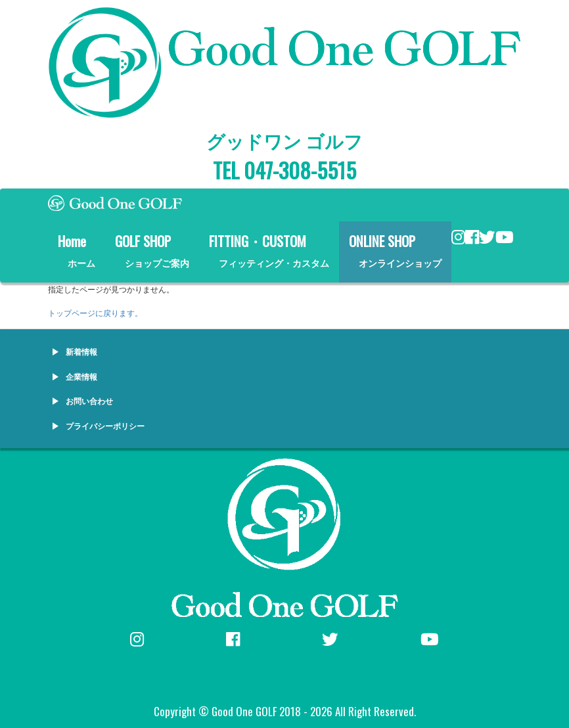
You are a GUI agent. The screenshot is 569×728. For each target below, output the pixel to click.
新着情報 (81, 351)
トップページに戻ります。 (95, 312)
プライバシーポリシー (105, 425)
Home (77, 250)
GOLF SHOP (152, 250)
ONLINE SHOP (395, 250)
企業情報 (81, 376)
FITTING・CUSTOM (269, 250)
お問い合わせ (89, 400)
